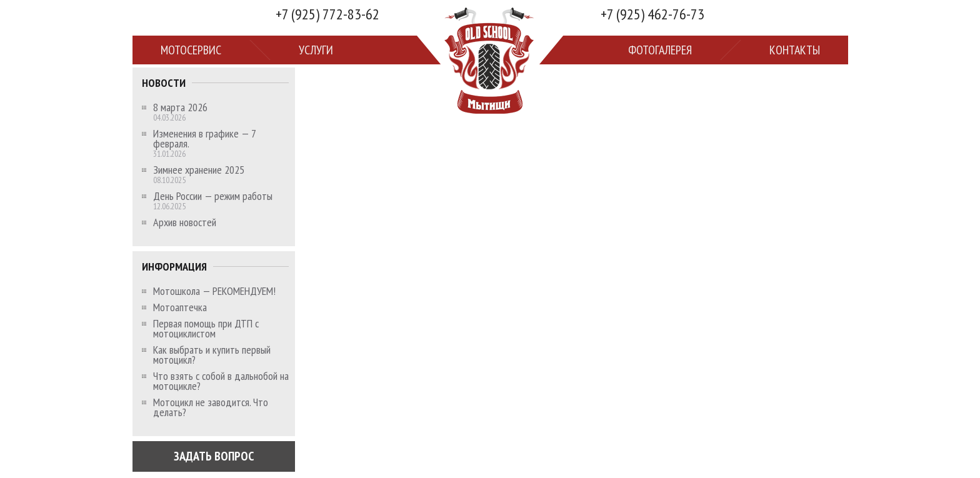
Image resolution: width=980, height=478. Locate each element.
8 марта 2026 (180, 107)
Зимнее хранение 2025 (199, 170)
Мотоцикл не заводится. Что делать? (211, 407)
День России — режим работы (213, 196)
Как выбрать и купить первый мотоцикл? (212, 355)
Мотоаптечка (180, 307)
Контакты (795, 50)
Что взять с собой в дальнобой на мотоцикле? (221, 381)
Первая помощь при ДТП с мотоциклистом (206, 329)
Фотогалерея (660, 50)
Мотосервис (191, 50)
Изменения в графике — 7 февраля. (204, 139)
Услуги (316, 50)
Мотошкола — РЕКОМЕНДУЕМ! (214, 291)
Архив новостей (185, 222)
